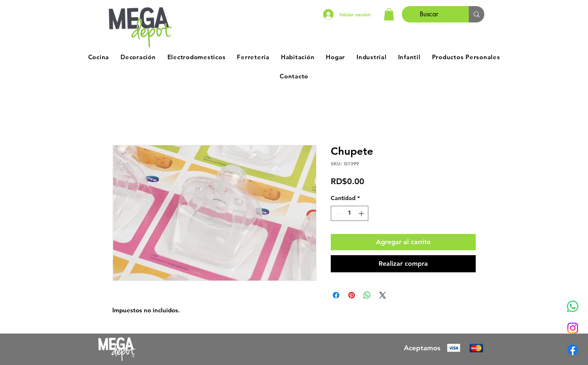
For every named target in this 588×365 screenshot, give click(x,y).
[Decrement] (337, 213)
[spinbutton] (350, 213)
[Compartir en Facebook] (336, 295)
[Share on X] (383, 295)
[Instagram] (573, 328)
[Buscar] (429, 14)
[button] (389, 14)
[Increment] (362, 213)
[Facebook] (573, 350)
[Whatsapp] (573, 306)
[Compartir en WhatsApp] (367, 295)
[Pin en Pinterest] (352, 295)
